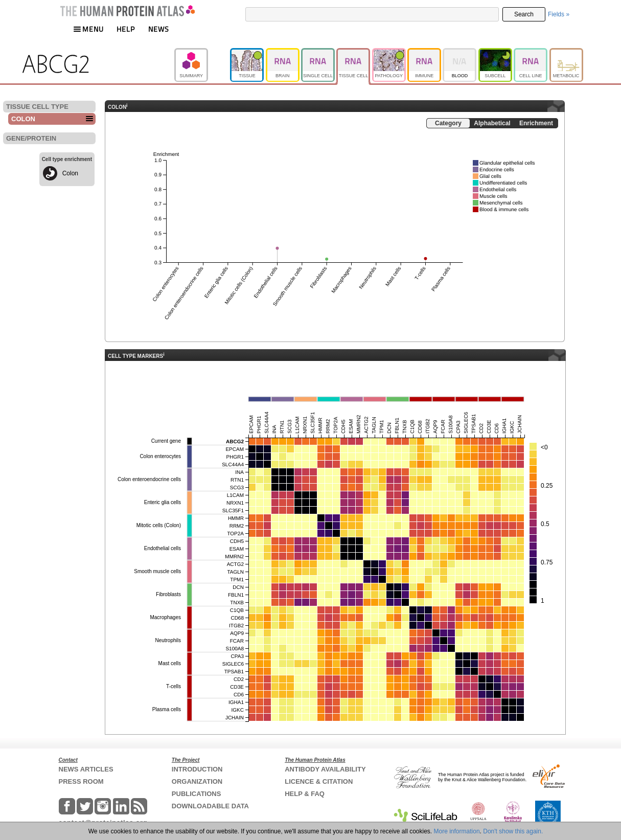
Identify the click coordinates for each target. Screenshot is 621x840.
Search (524, 14)
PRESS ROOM (81, 781)
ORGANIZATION (197, 781)
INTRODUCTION (197, 769)
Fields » (559, 14)
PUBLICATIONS (197, 794)
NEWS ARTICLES (86, 769)
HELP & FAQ (305, 794)
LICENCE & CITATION (319, 781)
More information (457, 831)
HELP (126, 29)
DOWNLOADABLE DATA (210, 806)
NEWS (159, 29)
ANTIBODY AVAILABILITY (325, 769)
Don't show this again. (513, 831)
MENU (88, 29)
